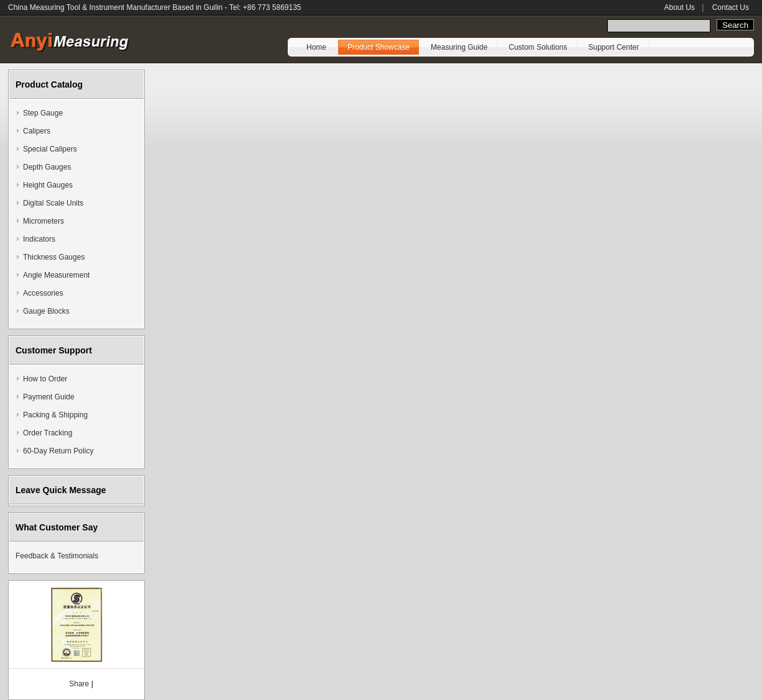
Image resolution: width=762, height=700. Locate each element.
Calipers (37, 131)
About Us (679, 7)
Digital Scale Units (53, 203)
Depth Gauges (47, 167)
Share (79, 684)
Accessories (43, 293)
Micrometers (44, 221)
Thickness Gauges (54, 257)
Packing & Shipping (55, 415)
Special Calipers (50, 149)
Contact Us (731, 7)
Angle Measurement (56, 275)
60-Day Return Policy (58, 451)
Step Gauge (43, 113)
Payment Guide (49, 397)
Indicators (39, 239)
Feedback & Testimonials (57, 556)
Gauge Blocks (46, 311)
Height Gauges (48, 185)
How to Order (45, 379)
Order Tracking (48, 433)
